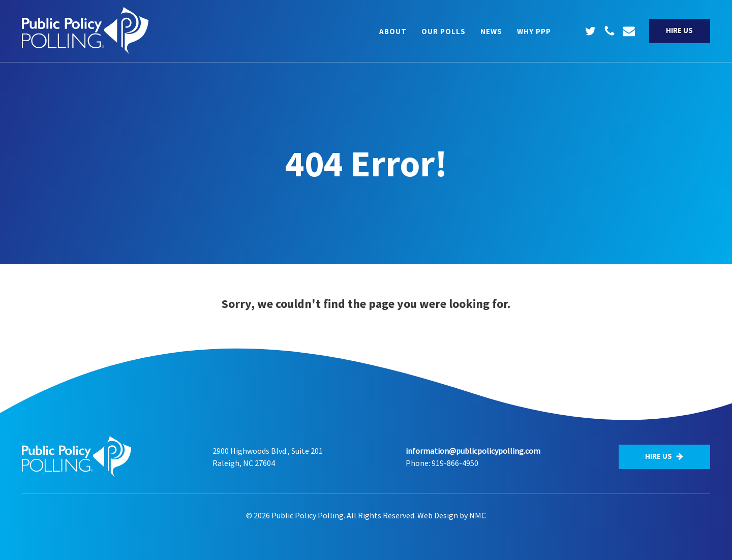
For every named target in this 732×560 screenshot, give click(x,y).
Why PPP (534, 31)
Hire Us (679, 30)
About (393, 31)
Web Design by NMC (452, 515)
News (491, 31)
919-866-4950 (455, 463)
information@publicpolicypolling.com (473, 451)
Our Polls (444, 31)
